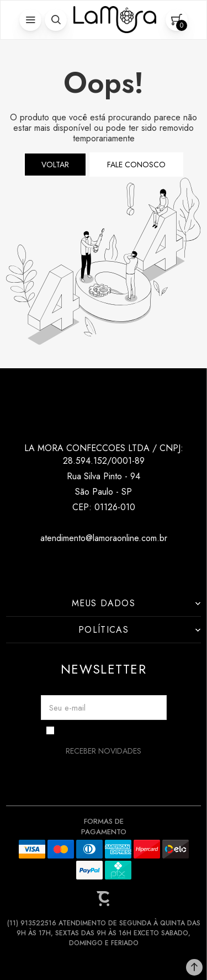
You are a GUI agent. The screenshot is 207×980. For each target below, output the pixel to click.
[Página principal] (115, 20)
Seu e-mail (67, 708)
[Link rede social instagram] (81, 565)
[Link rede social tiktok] (104, 565)
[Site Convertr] (104, 899)
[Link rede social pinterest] (126, 565)
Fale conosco (136, 165)
